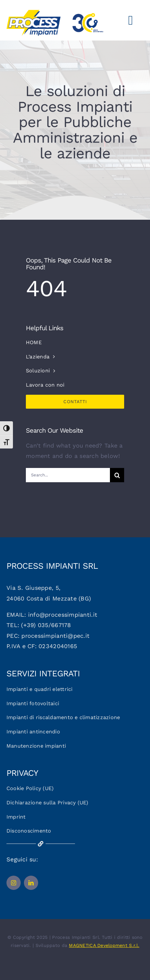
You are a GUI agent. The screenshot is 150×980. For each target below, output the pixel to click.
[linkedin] (31, 883)
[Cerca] (117, 475)
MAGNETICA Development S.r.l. (104, 945)
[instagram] (14, 883)
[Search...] (68, 475)
